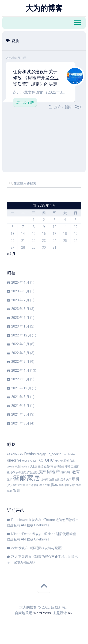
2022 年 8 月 (20, 353)
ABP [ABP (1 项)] (13, 454)
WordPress (42, 613)
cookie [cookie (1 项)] (20, 454)
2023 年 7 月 (20, 300)
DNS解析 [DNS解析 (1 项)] (41, 454)
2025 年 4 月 (20, 282)
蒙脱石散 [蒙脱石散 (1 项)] (70, 485)
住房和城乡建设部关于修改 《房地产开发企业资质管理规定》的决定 (36, 78)
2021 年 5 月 (20, 414)
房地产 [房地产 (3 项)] (53, 472)
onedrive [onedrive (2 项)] (14, 460)
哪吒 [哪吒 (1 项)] (68, 467)
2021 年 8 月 (20, 397)
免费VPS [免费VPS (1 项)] (49, 467)
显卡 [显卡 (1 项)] (10, 480)
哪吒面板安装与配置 (46, 548)
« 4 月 (11, 254)
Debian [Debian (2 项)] (30, 454)
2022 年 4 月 (20, 370)
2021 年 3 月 (20, 423)
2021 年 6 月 (20, 406)
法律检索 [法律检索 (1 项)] (54, 480)
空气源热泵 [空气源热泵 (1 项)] (32, 485)
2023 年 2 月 (20, 318)
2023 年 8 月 (20, 291)
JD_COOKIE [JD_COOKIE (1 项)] (54, 454)
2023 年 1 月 (20, 326)
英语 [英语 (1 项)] (61, 485)
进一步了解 (25, 102)
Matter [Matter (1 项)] (72, 454)
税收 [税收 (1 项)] (14, 485)
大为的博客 (44, 8)
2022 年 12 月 (21, 335)
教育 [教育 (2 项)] (76, 472)
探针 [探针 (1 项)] (69, 472)
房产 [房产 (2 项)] (42, 472)
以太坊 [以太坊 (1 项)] (33, 467)
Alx (70, 613)
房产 (58, 107)
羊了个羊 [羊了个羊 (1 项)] (45, 485)
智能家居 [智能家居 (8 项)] (27, 478)
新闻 (68, 107)
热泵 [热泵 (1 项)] (69, 480)
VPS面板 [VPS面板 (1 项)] (64, 461)
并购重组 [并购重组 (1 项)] (21, 472)
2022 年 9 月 (20, 344)
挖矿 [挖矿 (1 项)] (63, 472)
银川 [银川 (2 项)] (17, 491)
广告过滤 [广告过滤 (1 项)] (32, 472)
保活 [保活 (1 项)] (41, 467)
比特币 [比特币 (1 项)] (45, 480)
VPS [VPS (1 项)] (57, 461)
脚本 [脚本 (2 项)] (54, 485)
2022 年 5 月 (20, 362)
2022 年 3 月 (20, 379)
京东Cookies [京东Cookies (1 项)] (22, 467)
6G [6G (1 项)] (9, 454)
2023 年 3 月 (20, 309)
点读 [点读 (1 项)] (63, 480)
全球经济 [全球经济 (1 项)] (59, 467)
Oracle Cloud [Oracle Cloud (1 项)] (29, 461)
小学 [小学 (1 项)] (13, 472)
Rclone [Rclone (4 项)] (46, 460)
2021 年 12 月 (21, 388)
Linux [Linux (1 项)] (65, 454)
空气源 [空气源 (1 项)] (21, 485)
